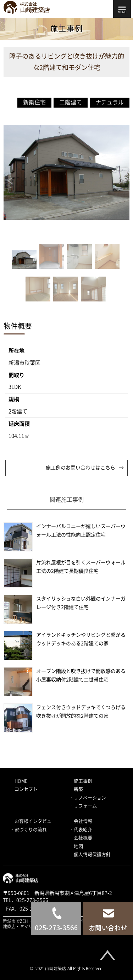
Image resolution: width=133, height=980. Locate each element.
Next (122, 181)
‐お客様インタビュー (33, 821)
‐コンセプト (24, 789)
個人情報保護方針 (92, 854)
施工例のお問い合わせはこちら (81, 468)
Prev (11, 181)
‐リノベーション (88, 798)
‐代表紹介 (81, 830)
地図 (78, 846)
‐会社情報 (81, 821)
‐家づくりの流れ (28, 830)
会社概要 (83, 838)
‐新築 (76, 789)
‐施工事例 (81, 781)
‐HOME (19, 781)
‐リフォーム (83, 806)
